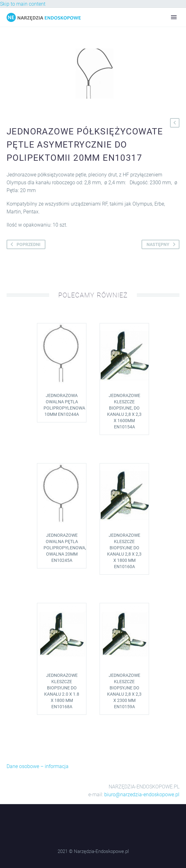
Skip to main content (23, 4)
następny (162, 244)
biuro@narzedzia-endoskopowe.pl (142, 795)
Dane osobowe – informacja (38, 766)
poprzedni (24, 244)
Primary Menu (174, 17)
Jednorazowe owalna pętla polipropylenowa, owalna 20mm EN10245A (65, 548)
